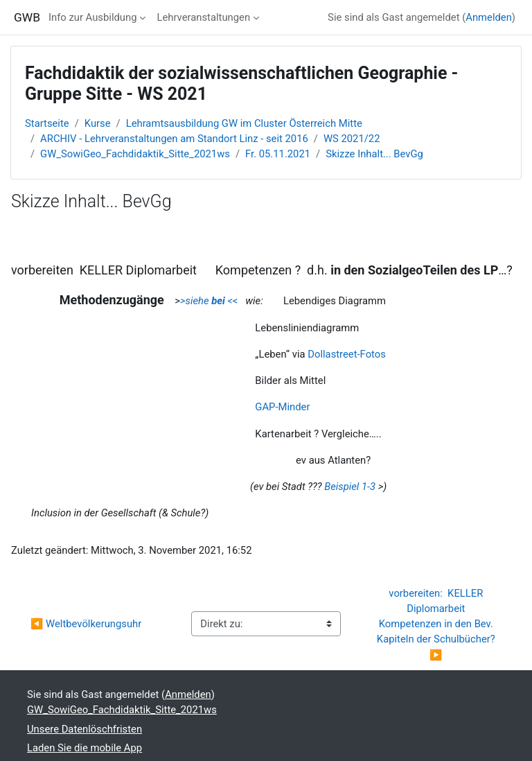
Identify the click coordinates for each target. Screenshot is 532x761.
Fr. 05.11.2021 (278, 154)
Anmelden (489, 17)
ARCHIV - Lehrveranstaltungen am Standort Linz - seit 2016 (174, 139)
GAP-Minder (282, 407)
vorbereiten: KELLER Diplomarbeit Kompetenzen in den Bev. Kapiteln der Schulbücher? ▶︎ (437, 624)
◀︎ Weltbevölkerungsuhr (86, 624)
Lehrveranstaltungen (203, 17)
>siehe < (206, 301)
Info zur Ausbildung (93, 17)
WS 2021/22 (352, 139)
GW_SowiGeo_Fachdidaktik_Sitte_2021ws (135, 154)
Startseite (47, 123)
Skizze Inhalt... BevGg (374, 154)
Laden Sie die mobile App (85, 748)
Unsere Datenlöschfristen (85, 729)
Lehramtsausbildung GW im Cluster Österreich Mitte (244, 123)
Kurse (98, 123)
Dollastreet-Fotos (347, 354)
